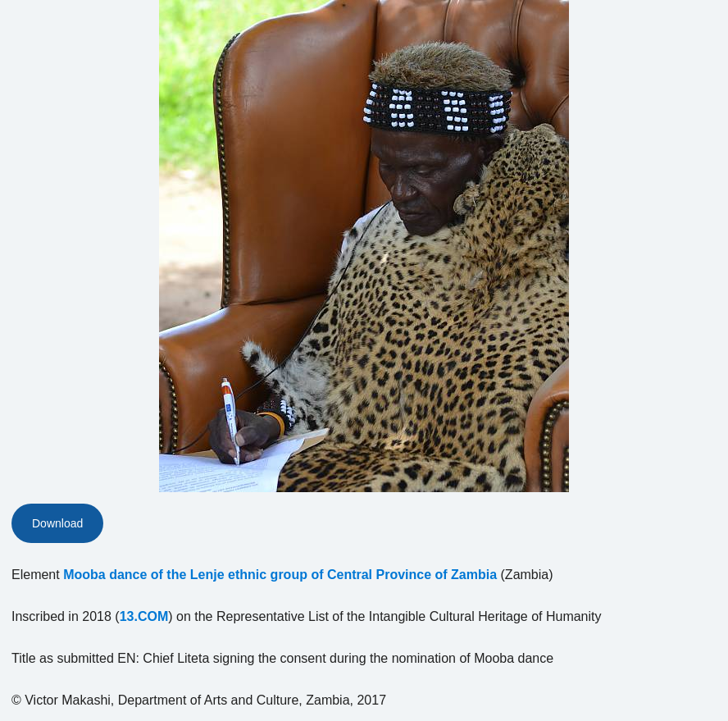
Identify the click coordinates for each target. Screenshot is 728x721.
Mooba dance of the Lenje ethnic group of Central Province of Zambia (280, 575)
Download (57, 523)
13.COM (144, 616)
